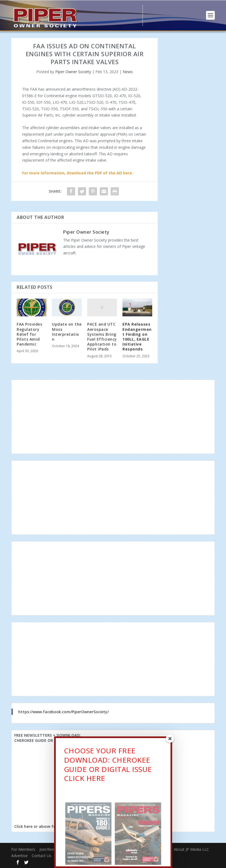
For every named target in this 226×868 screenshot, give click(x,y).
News (128, 72)
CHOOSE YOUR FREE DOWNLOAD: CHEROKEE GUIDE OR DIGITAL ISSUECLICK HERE (108, 766)
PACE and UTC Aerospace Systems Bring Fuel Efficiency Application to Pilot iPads (102, 337)
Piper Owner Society (73, 72)
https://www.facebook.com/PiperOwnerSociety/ (64, 712)
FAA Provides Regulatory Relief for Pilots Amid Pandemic (29, 334)
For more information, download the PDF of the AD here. (78, 173)
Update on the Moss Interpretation (67, 332)
